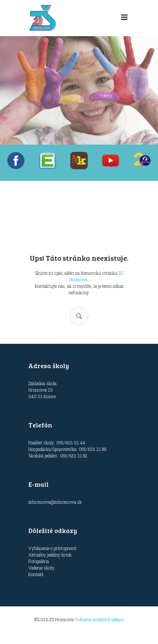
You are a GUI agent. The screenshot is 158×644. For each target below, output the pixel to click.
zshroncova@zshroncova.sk (55, 502)
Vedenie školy (41, 568)
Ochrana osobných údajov (99, 619)
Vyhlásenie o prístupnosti (52, 548)
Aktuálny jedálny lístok (50, 555)
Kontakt (36, 574)
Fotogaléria (39, 561)
